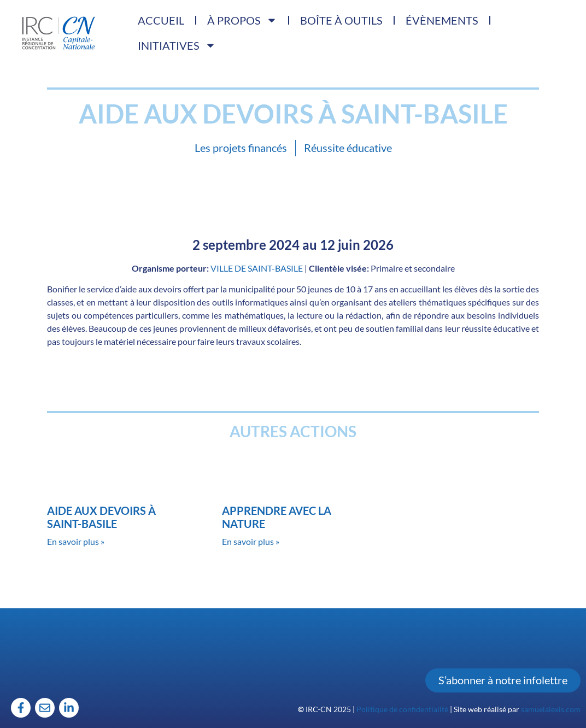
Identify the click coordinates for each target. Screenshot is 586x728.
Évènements (442, 20)
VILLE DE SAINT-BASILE (257, 268)
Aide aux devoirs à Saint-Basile (101, 517)
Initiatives (177, 45)
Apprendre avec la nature (277, 517)
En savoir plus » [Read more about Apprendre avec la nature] (251, 541)
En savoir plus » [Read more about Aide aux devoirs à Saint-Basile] (76, 541)
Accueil (161, 20)
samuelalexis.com (551, 709)
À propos (242, 20)
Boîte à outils (341, 20)
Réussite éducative (348, 148)
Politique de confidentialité (402, 709)
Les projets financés (241, 148)
